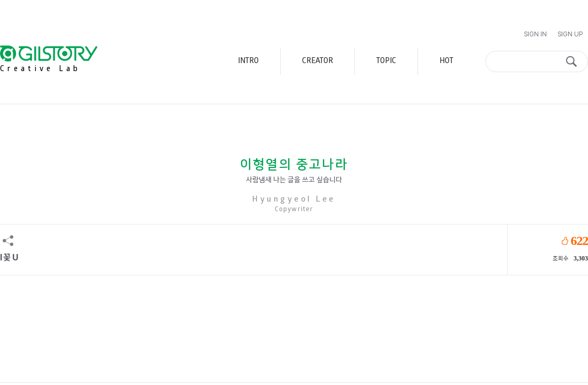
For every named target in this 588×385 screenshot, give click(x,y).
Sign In (535, 34)
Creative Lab (41, 69)
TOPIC (386, 61)
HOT (446, 61)
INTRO (248, 61)
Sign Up (570, 34)
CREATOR (318, 61)
